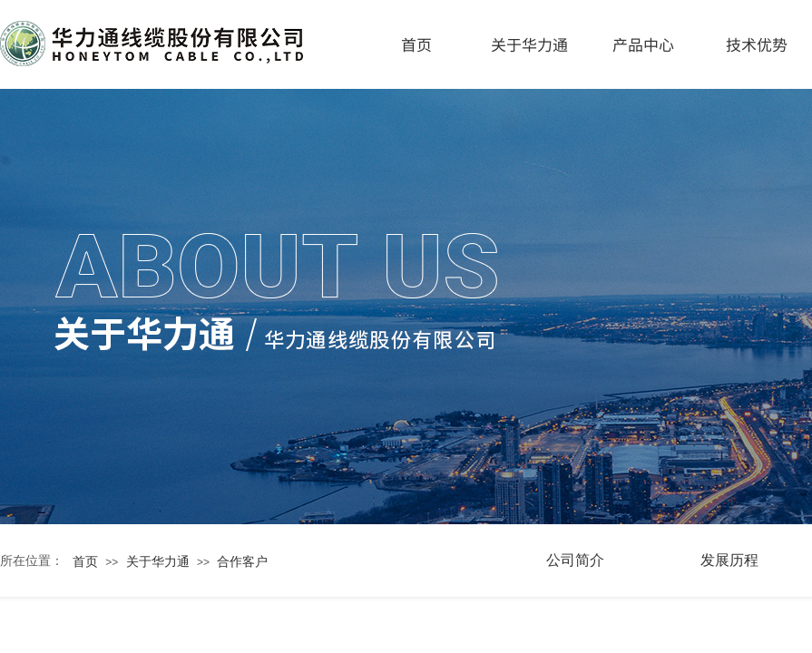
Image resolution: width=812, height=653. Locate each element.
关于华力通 (529, 44)
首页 (416, 44)
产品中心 (643, 44)
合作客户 (242, 562)
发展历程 (729, 560)
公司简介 (575, 560)
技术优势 (757, 44)
